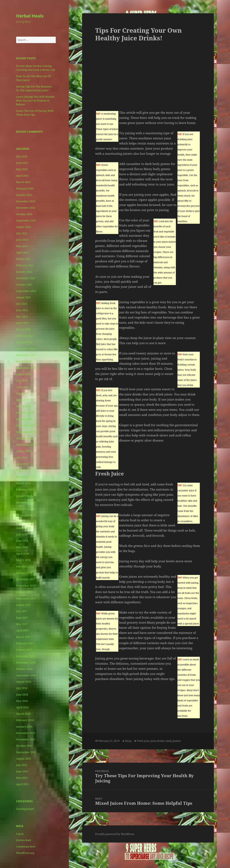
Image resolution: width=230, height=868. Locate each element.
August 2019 (24, 451)
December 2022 (26, 201)
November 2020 (26, 355)
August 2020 (24, 374)
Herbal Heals (30, 16)
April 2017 (22, 631)
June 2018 (22, 541)
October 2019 (24, 438)
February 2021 (25, 336)
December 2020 (26, 349)
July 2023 (22, 156)
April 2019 (22, 477)
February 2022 (25, 265)
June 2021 (22, 310)
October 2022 (24, 214)
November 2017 (26, 586)
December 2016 (26, 656)
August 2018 (24, 528)
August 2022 (24, 227)
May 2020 (22, 393)
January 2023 (24, 195)
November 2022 (26, 208)
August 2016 (24, 682)
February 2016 (25, 720)
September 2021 (26, 291)
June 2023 (22, 163)
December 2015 (26, 733)
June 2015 (22, 771)
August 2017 (24, 605)
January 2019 (24, 496)
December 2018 (26, 502)
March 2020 (23, 406)
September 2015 (26, 752)
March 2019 (23, 483)
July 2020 (22, 381)
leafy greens (173, 741)
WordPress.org (25, 853)
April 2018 (22, 554)
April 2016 (22, 707)
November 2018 (26, 509)
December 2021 (26, 278)
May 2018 (22, 547)
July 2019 (22, 458)
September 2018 (26, 522)
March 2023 (23, 182)
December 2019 (26, 426)
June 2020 (22, 387)
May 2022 (22, 246)
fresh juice (143, 741)
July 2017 (22, 611)
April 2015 (22, 784)
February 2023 (25, 188)
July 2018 (22, 534)
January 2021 (24, 342)
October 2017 (24, 592)
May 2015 (22, 778)
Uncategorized (25, 809)
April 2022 (22, 253)
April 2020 (22, 400)
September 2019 (26, 445)
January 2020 (24, 419)
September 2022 (26, 221)
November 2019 (26, 432)
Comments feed (26, 847)
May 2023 (22, 169)
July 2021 (22, 304)
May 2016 (22, 701)
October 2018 (24, 515)
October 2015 (24, 746)
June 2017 (22, 618)
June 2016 (22, 695)
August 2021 (24, 297)
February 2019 (25, 490)
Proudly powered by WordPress (115, 834)
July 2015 (22, 765)
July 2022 (22, 233)
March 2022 (23, 259)
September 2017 (26, 598)
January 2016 (24, 727)
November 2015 (26, 739)
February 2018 (25, 566)
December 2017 (26, 579)
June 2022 (22, 240)
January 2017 (24, 650)
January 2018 (24, 573)
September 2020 (26, 368)
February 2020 (25, 413)
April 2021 (22, 323)
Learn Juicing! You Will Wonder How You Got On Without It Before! (35, 101)
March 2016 (23, 714)
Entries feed (24, 840)
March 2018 (23, 560)
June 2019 (22, 464)
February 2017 (25, 643)
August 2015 (24, 759)
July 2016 (22, 688)
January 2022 (24, 272)
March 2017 (23, 637)
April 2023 (22, 176)
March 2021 (23, 329)
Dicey (128, 741)
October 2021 (24, 285)
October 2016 (24, 669)
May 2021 (22, 317)
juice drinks (158, 741)
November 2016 (26, 663)
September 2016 (26, 675)
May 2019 (22, 470)
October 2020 (24, 361)
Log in (20, 834)
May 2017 (22, 624)
